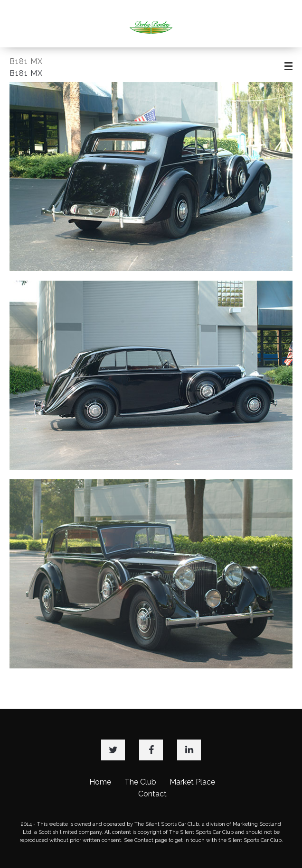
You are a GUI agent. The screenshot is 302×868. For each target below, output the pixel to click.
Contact (152, 794)
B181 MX (26, 61)
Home (100, 782)
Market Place (192, 782)
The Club (140, 782)
